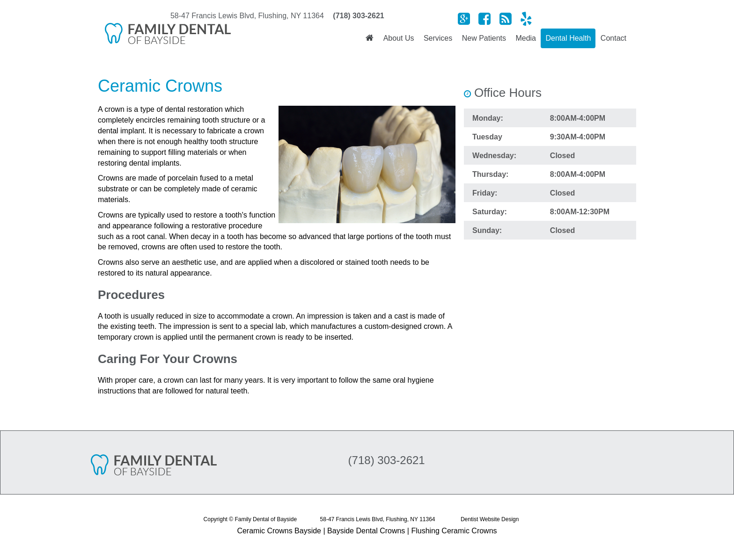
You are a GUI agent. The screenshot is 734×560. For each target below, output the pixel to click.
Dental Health (568, 38)
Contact (613, 38)
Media (526, 38)
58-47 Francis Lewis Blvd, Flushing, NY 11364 (378, 519)
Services (438, 38)
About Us (399, 38)
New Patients (484, 38)
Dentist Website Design (490, 519)
